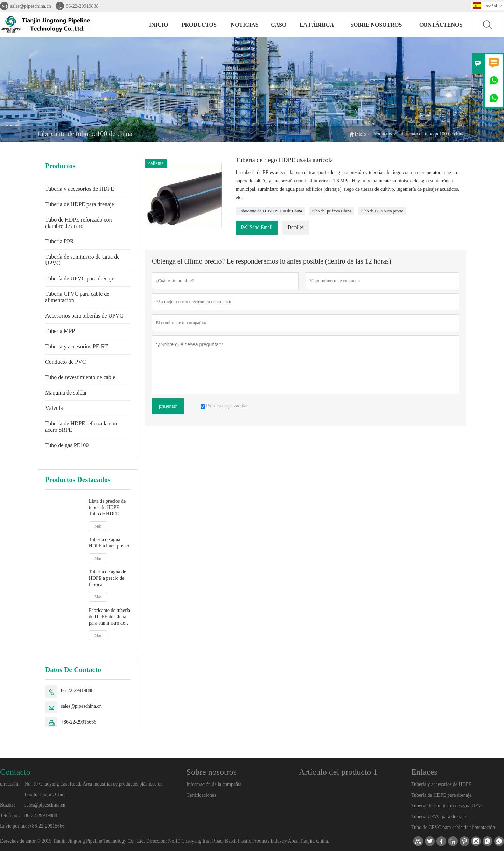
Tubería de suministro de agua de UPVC (82, 260)
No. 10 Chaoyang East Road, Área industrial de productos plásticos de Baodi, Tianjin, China (93, 789)
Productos (199, 25)
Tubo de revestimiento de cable (80, 377)
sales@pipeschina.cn (31, 6)
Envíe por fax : (15, 826)
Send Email (257, 226)
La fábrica (317, 25)
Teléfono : (10, 815)
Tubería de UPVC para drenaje (80, 278)
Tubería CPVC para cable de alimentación (77, 297)
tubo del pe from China (332, 211)
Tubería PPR (59, 241)
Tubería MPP (60, 331)
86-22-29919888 (82, 6)
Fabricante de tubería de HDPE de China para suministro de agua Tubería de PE (110, 617)
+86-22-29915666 (79, 722)
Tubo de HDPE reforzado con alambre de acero (78, 223)
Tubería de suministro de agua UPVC (448, 806)
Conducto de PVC (65, 362)
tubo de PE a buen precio (382, 211)
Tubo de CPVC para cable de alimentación (453, 827)
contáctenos (441, 25)
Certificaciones (201, 795)
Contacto (15, 772)
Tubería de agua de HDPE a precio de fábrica (107, 578)
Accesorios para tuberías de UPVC (84, 316)
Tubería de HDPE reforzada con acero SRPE (81, 427)
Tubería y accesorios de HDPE (80, 189)
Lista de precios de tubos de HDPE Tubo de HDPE (107, 507)
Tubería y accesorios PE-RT (76, 346)
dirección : (10, 784)
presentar (168, 406)
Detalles (296, 227)
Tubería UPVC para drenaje (439, 817)
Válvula (54, 408)
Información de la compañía (214, 784)
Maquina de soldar (66, 393)
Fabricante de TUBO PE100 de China (270, 211)
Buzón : (8, 805)
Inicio (159, 25)
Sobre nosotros (376, 25)
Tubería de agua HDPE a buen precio (109, 543)
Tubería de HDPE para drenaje (80, 204)
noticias (245, 25)
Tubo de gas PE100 (67, 445)
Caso (279, 25)
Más (98, 526)
